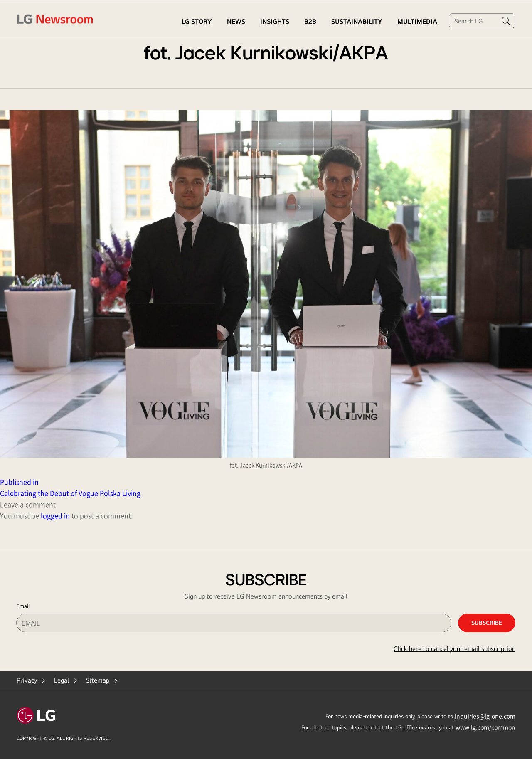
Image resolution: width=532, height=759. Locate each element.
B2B (310, 21)
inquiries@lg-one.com (485, 716)
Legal (62, 680)
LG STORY (197, 21)
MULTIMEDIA (417, 21)
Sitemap (98, 680)
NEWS (236, 21)
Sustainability (357, 21)
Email (23, 606)
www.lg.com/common (485, 727)
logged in (55, 515)
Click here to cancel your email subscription (454, 649)
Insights (275, 21)
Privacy (27, 680)
